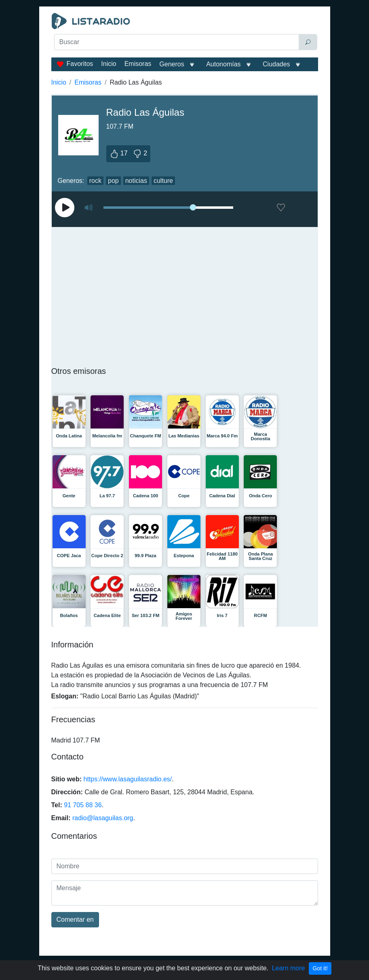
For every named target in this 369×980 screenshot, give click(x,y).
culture (163, 181)
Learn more (289, 968)
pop (113, 181)
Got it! (320, 968)
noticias (136, 181)
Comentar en (75, 920)
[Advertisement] (185, 71)
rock (95, 181)
